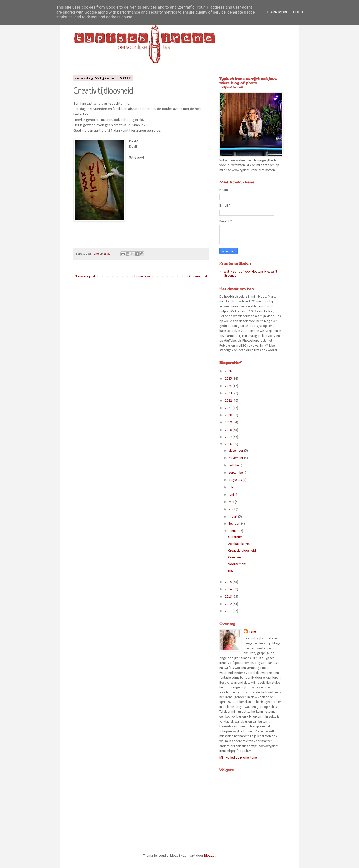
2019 (229, 422)
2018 (229, 430)
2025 (229, 379)
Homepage (142, 277)
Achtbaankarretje (240, 544)
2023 (229, 393)
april (232, 509)
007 (231, 571)
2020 (229, 415)
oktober (235, 466)
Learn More (277, 12)
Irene (252, 632)
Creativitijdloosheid (242, 551)
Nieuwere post (85, 277)
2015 (229, 582)
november (236, 458)
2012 (229, 604)
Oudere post (198, 277)
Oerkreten (235, 537)
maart (233, 517)
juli (231, 487)
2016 (229, 444)
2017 (229, 437)
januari (234, 531)
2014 (229, 589)
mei (232, 502)
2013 (229, 597)
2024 (229, 386)
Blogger (210, 856)
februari (235, 524)
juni (232, 495)
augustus (236, 480)
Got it (298, 12)
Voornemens (237, 564)
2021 (229, 408)
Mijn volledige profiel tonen (239, 758)
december (236, 451)
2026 (229, 371)
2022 (229, 401)
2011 (229, 611)
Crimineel (235, 558)
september (237, 473)
